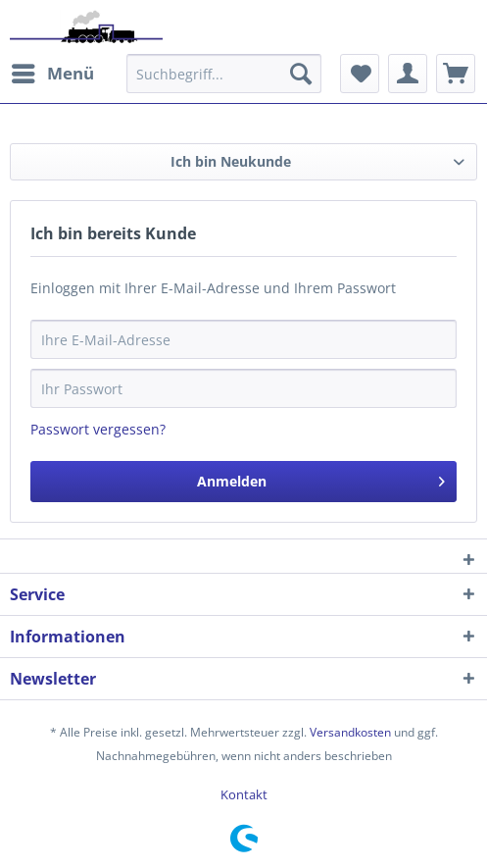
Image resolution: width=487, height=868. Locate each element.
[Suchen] (301, 74)
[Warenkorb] (456, 74)
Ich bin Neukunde (231, 161)
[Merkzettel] (360, 74)
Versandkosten (350, 732)
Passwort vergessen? (98, 429)
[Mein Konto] (408, 74)
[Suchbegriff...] (224, 74)
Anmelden (321, 478)
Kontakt (244, 794)
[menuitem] (52, 74)
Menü (53, 71)
